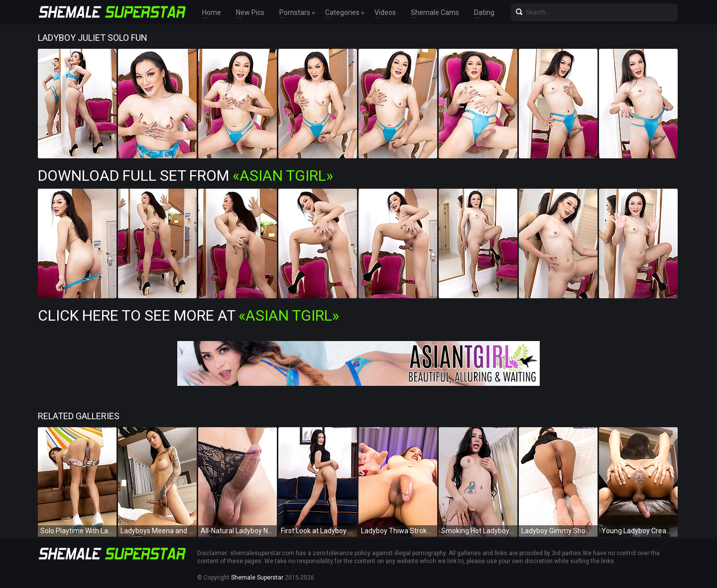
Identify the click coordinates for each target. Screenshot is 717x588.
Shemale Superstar (257, 578)
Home (212, 12)
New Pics (250, 12)
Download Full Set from (185, 176)
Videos (385, 12)
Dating (484, 12)
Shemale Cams (435, 12)
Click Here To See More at (188, 315)
